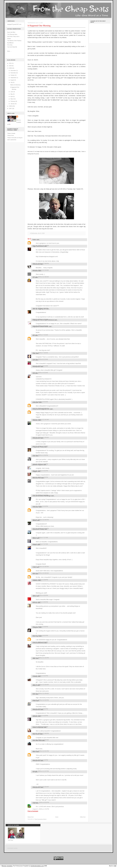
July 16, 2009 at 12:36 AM (41, 277)
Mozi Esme (36, 734)
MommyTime (37, 478)
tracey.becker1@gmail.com (41, 409)
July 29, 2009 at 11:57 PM (41, 771)
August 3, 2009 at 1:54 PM (41, 809)
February (13, 101)
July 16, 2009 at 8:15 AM (40, 359)
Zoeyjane (35, 627)
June (12, 92)
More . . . (10, 51)
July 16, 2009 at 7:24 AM (40, 335)
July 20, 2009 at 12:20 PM (41, 700)
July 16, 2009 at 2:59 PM (40, 455)
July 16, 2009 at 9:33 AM (40, 373)
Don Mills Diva (37, 740)
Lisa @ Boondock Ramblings (42, 496)
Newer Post (31, 817)
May (12, 94)
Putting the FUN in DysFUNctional (43, 320)
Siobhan (35, 420)
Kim (34, 574)
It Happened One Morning (39, 26)
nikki (34, 658)
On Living (10, 45)
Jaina (34, 596)
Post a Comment (33, 811)
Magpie (35, 471)
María (34, 538)
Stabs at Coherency (15, 85)
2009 (11, 68)
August (12, 80)
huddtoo (35, 580)
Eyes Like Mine (11, 32)
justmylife (35, 402)
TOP (115, 866)
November (13, 73)
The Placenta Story (12, 34)
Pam (34, 353)
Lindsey (35, 676)
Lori (34, 360)
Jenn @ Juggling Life (39, 309)
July (12, 82)
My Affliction (10, 43)
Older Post (83, 817)
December (13, 70)
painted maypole (38, 465)
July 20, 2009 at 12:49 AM (41, 693)
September (13, 78)
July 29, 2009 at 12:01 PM (41, 751)
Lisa (34, 456)
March (12, 99)
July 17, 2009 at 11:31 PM (41, 658)
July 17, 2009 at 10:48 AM (41, 573)
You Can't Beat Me (12, 47)
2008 (11, 106)
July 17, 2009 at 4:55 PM (40, 595)
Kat (34, 373)
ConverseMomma (38, 643)
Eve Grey (35, 636)
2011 (11, 63)
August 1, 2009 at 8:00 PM (41, 802)
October (13, 75)
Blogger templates (7, 866)
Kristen (35, 545)
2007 (11, 108)
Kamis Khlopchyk (38, 727)
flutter (34, 240)
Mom (34, 752)
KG (34, 335)
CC (34, 277)
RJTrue (35, 603)
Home (57, 817)
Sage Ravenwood (38, 246)
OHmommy (36, 264)
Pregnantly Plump (38, 447)
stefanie (35, 716)
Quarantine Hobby (38, 529)
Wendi (34, 520)
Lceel (34, 567)
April (12, 96)
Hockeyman (36, 367)
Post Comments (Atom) (41, 819)
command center (12, 848)
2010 (11, 66)
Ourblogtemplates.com (37, 866)
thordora (35, 271)
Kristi (34, 701)
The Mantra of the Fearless (14, 41)
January (13, 104)
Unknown (35, 507)
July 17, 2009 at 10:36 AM (41, 567)
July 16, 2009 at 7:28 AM (40, 353)
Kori (34, 694)
